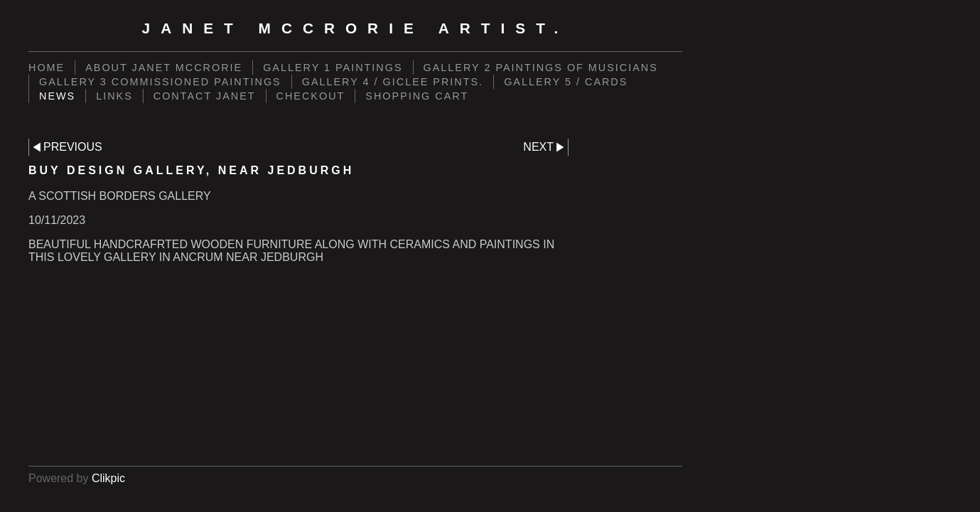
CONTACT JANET (205, 96)
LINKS (114, 96)
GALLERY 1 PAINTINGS (333, 68)
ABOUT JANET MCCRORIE (164, 68)
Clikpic (108, 478)
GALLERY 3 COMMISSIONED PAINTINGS (160, 82)
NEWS (57, 96)
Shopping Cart (417, 96)
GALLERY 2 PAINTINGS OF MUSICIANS (541, 68)
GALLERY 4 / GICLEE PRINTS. (393, 82)
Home (47, 68)
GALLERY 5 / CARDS (566, 82)
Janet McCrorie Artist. (356, 28)
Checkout (311, 96)
